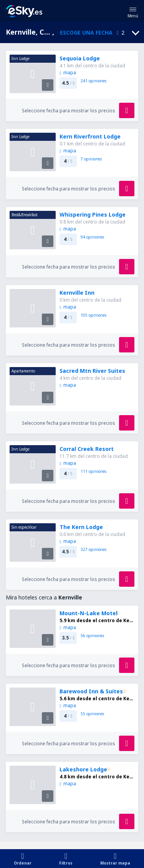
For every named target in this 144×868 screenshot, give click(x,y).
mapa (68, 73)
